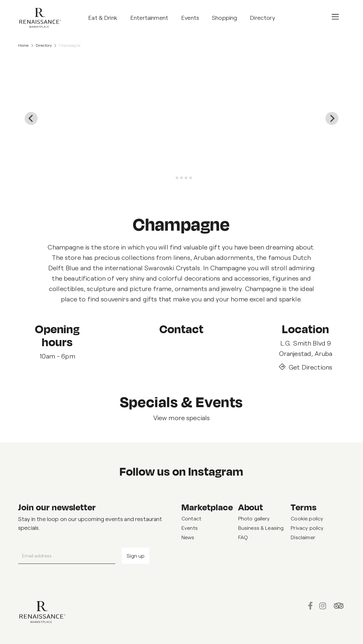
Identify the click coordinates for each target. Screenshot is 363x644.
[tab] (172, 178)
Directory (44, 45)
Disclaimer (303, 537)
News (188, 537)
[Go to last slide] (31, 118)
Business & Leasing (261, 528)
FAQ (243, 537)
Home (23, 45)
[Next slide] (332, 118)
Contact (191, 518)
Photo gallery (254, 518)
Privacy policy (307, 528)
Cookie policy (307, 518)
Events (190, 528)
